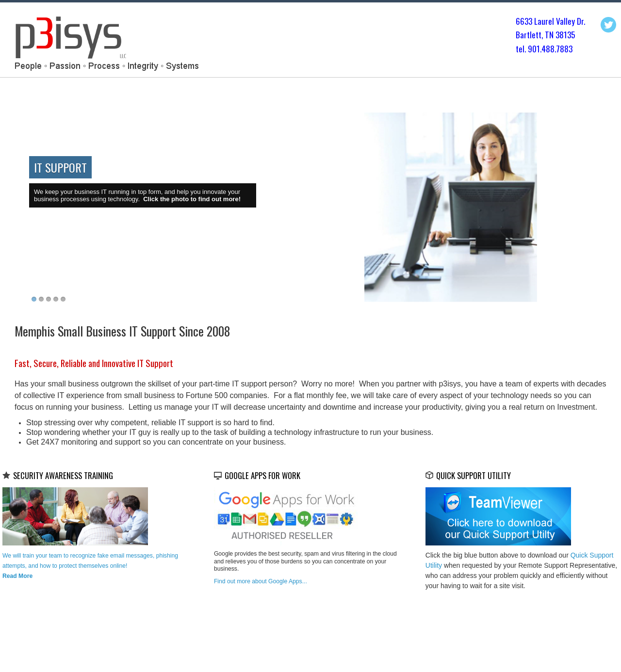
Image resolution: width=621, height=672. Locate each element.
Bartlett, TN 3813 (543, 35)
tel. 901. (529, 49)
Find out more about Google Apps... (261, 581)
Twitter (608, 25)
